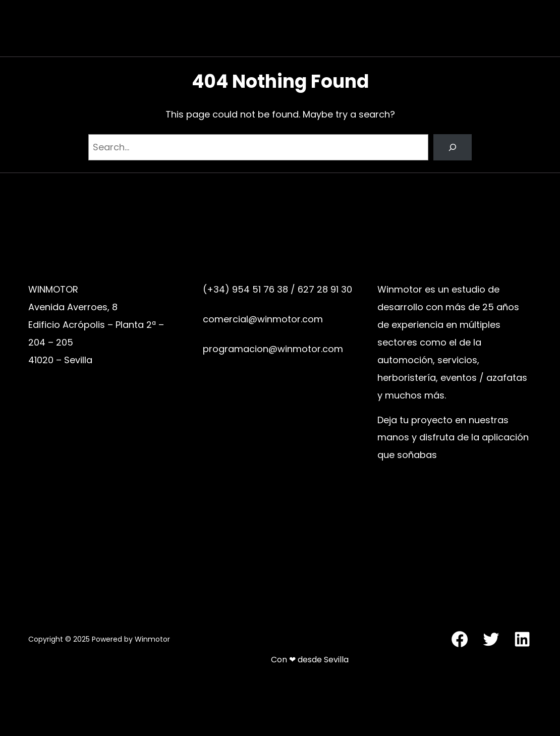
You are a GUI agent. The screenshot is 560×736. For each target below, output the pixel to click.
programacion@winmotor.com (273, 349)
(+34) (217, 289)
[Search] (453, 147)
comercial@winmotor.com (263, 319)
